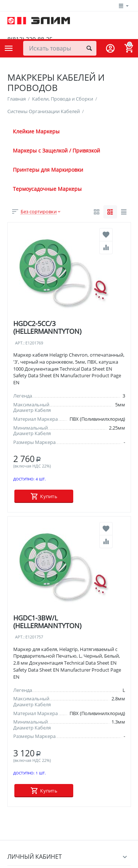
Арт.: (20, 343)
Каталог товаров (9, 48)
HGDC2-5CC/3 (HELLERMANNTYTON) (47, 328)
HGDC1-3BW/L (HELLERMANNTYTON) (47, 622)
